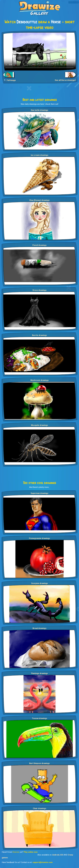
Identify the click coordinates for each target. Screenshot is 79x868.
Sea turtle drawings (39, 110)
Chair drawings (40, 808)
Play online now (31, 852)
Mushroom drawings (40, 380)
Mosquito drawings (39, 425)
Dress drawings (40, 290)
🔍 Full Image (10, 80)
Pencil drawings (39, 245)
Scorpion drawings (40, 583)
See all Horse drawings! (65, 80)
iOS (62, 855)
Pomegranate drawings (39, 538)
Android (56, 855)
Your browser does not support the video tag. (39, 51)
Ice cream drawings (40, 155)
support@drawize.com (42, 862)
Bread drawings (39, 628)
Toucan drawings (40, 718)
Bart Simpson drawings (39, 763)
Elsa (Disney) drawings (40, 200)
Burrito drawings (39, 335)
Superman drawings (39, 493)
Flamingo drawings (39, 673)
